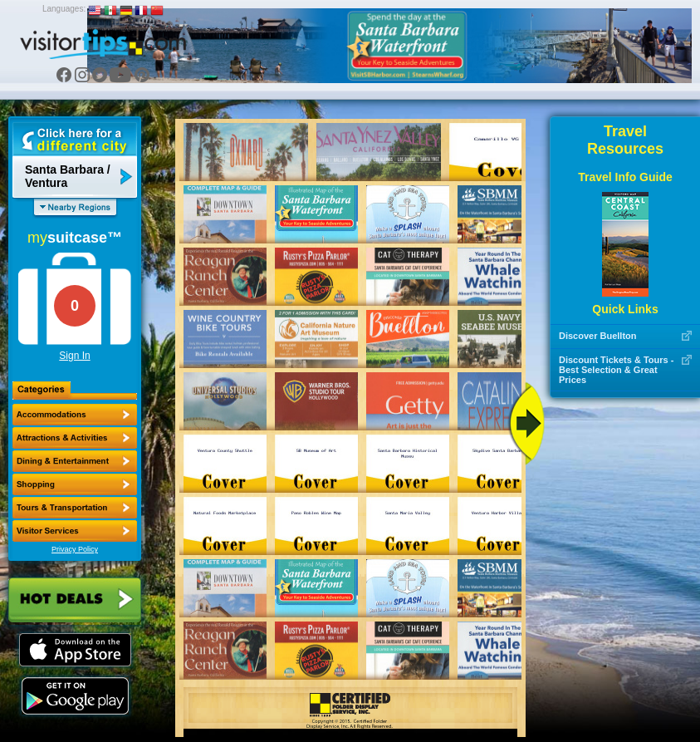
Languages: (64, 9)
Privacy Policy (75, 549)
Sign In (74, 356)
